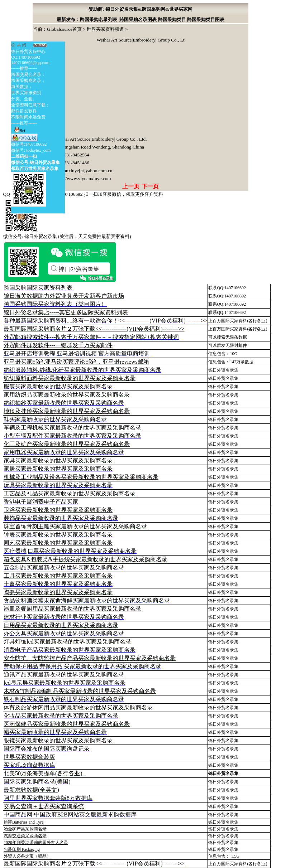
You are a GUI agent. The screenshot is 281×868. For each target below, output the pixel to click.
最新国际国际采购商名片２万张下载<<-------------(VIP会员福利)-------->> (94, 329)
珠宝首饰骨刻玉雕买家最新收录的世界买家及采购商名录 (75, 526)
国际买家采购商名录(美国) (37, 782)
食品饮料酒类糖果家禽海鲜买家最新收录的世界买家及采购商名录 (87, 600)
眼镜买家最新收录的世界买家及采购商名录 (58, 740)
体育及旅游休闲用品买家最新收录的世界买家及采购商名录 (78, 707)
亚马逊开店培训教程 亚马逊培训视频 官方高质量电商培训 (77, 353)
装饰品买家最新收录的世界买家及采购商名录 (61, 518)
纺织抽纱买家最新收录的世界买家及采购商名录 (64, 403)
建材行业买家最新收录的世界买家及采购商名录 (64, 617)
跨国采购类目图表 (206, 20)
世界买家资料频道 (105, 29)
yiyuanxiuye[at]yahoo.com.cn (84, 171)
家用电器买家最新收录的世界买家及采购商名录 (64, 452)
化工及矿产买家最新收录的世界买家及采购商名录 (67, 444)
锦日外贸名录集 (223, 370)
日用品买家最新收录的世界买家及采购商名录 (61, 625)
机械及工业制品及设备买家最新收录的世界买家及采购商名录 (81, 477)
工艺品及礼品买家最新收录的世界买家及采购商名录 (70, 493)
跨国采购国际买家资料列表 (38, 288)
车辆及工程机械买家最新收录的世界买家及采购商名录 (72, 428)
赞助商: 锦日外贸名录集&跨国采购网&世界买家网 (140, 9)
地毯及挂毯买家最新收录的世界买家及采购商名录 (67, 411)
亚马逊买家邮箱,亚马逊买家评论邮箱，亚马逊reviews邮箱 (76, 362)
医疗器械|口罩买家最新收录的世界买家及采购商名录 (70, 551)
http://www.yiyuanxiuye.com (83, 178)
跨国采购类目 (172, 20)
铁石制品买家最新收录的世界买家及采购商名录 (64, 699)
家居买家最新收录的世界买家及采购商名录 (58, 469)
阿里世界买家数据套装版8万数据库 (48, 798)
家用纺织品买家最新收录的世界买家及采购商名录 (67, 395)
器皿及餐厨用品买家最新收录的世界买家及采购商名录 (72, 609)
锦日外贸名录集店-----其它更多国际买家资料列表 (66, 312)
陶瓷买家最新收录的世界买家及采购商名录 (58, 592)
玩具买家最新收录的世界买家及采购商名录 (58, 485)
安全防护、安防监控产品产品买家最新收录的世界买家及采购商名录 (90, 658)
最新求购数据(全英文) (31, 790)
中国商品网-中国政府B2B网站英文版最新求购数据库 (70, 814)
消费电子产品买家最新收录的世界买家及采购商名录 (70, 650)
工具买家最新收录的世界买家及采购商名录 (58, 576)
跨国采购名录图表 (138, 20)
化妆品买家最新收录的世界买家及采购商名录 (61, 716)
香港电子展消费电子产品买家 (41, 502)
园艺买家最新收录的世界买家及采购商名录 (58, 543)
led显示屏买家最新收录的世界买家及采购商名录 (65, 683)
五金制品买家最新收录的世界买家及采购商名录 (64, 568)
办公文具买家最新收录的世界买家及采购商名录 (64, 633)
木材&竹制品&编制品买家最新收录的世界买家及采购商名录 (80, 691)
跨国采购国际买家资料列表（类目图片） (55, 304)
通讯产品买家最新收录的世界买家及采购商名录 (64, 675)
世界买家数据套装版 (29, 757)
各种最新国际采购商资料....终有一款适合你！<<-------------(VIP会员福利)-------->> (105, 321)
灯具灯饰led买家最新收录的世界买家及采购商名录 (67, 642)
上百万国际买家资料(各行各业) (238, 321)
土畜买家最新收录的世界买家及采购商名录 (58, 584)
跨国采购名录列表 (99, 20)
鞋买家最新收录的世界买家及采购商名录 (55, 419)
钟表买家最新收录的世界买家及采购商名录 (58, 535)
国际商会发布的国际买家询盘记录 (47, 749)
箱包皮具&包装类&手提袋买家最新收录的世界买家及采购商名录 (85, 559)
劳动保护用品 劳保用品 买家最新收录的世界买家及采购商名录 (82, 666)
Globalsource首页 (64, 29)
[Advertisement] (87, 91)
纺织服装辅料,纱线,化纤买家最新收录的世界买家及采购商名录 (82, 370)
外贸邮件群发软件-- (58, 345)
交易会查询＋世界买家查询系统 (44, 806)
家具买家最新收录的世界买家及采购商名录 (58, 460)
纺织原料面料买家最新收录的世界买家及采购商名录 (70, 378)
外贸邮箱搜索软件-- (91, 337)
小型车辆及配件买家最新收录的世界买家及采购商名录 (72, 436)
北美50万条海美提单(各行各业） (45, 773)
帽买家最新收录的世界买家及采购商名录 (55, 732)
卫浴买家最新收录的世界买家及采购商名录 (58, 510)
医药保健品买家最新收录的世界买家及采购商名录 (67, 724)
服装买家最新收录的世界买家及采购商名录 (58, 386)
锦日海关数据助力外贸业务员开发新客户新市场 (64, 296)
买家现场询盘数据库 (29, 765)
